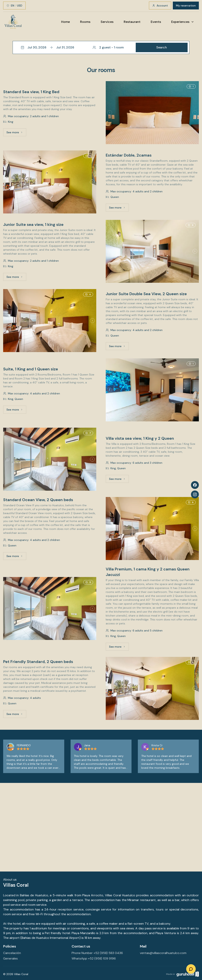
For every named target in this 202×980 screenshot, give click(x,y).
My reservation (186, 6)
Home (65, 22)
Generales (10, 958)
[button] (101, 47)
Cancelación (12, 953)
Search (162, 47)
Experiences (183, 22)
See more (16, 133)
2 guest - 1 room (108, 47)
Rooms (85, 22)
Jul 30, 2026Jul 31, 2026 (47, 47)
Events (156, 22)
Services (107, 22)
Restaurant (132, 22)
